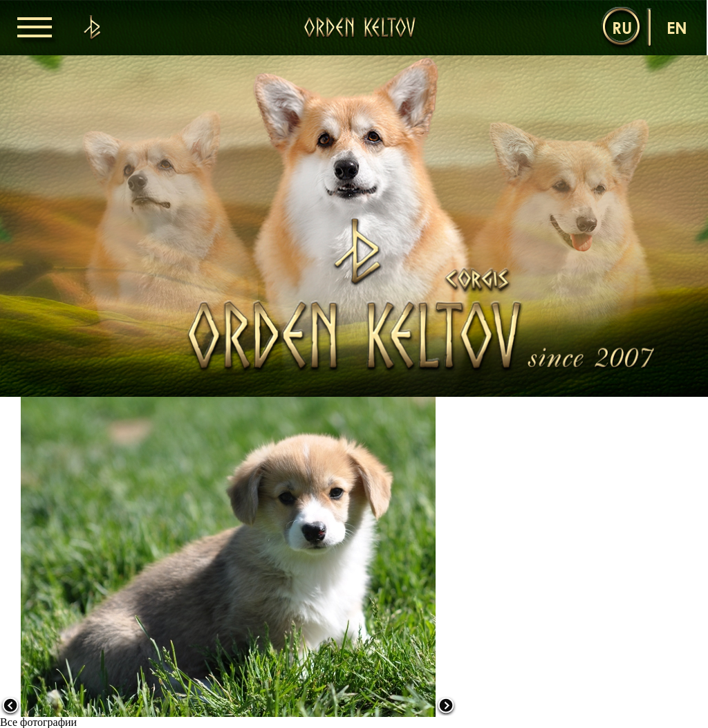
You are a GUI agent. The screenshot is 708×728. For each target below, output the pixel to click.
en (677, 27)
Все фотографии (38, 722)
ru (622, 27)
